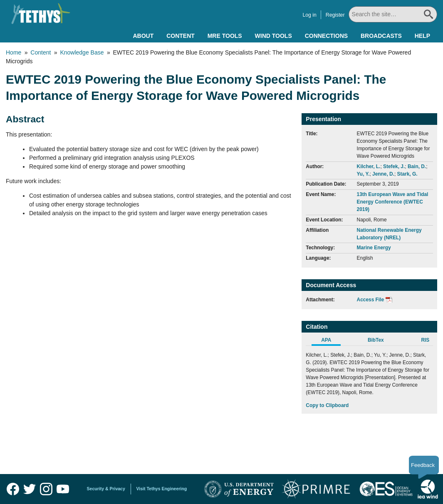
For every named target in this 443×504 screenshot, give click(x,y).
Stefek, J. (394, 166)
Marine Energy (374, 248)
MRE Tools (225, 36)
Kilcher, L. (369, 166)
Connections (326, 36)
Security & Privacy (106, 489)
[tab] (330, 341)
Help (422, 36)
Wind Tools (273, 36)
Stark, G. (407, 174)
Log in (310, 15)
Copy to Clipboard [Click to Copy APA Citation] (327, 405)
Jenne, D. (383, 174)
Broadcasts (381, 36)
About (143, 36)
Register (336, 15)
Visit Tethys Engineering (162, 489)
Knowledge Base (82, 52)
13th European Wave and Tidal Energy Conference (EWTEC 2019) (393, 202)
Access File (370, 300)
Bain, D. (417, 166)
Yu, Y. (363, 174)
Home (14, 52)
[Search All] (393, 14)
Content (181, 36)
